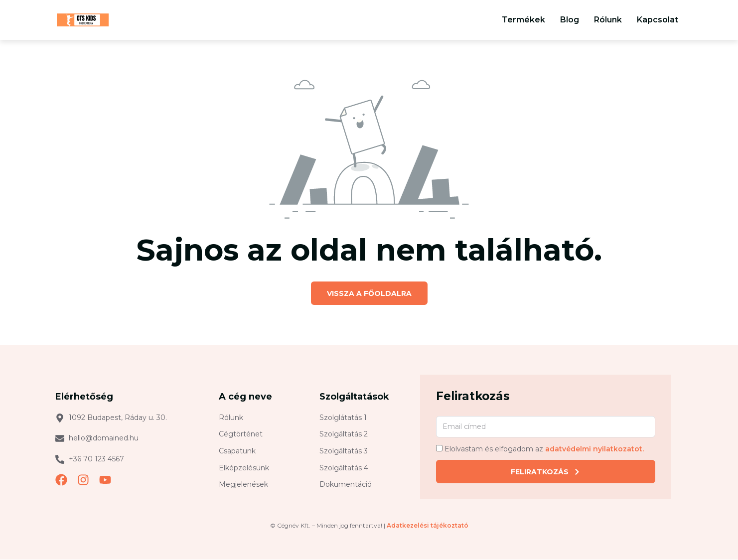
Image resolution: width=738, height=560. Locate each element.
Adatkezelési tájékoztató (428, 526)
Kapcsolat (658, 20)
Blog (570, 20)
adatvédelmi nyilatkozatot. (594, 449)
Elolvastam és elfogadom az (544, 449)
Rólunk (608, 20)
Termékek (523, 20)
